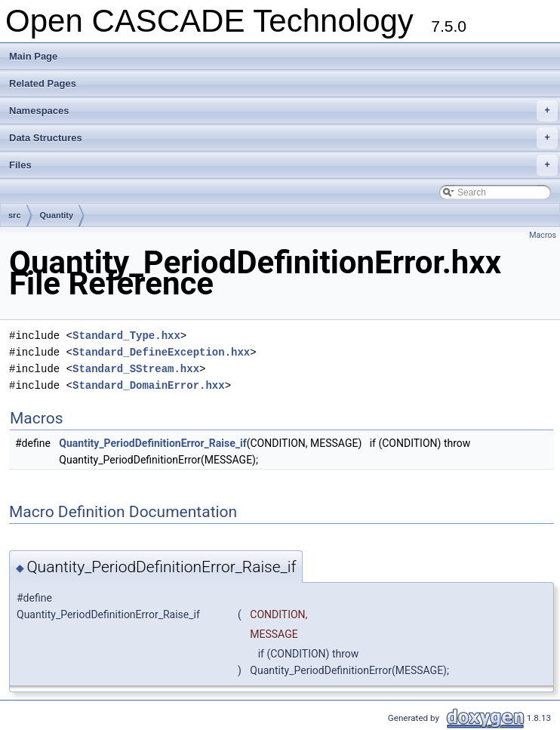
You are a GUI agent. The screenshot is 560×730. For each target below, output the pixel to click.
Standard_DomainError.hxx (149, 385)
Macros (543, 235)
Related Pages (43, 83)
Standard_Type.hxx (126, 336)
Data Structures (283, 138)
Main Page (33, 56)
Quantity (57, 215)
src (15, 215)
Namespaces (283, 111)
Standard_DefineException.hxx (161, 352)
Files (283, 165)
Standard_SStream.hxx (136, 369)
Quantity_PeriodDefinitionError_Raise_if (152, 443)
